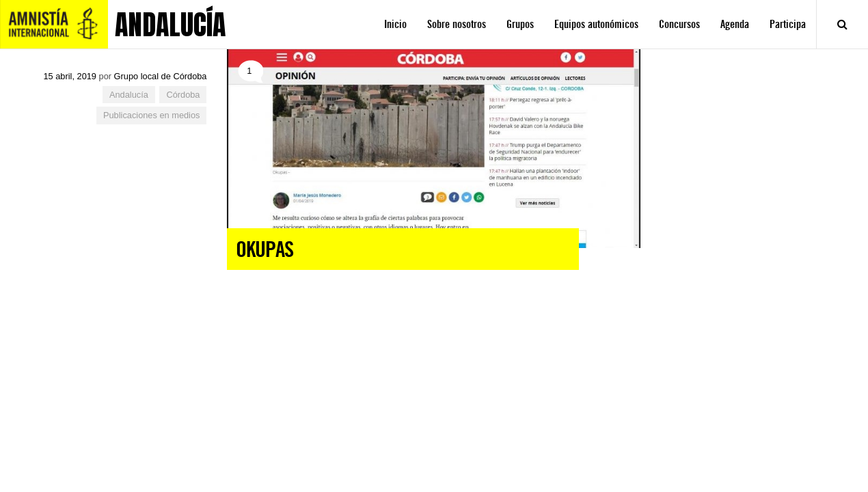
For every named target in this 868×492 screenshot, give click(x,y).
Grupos (520, 24)
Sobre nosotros (457, 24)
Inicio (395, 24)
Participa (788, 24)
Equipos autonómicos (596, 24)
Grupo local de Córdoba (161, 76)
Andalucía (129, 95)
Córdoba (183, 95)
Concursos (679, 24)
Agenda (735, 24)
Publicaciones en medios (152, 115)
